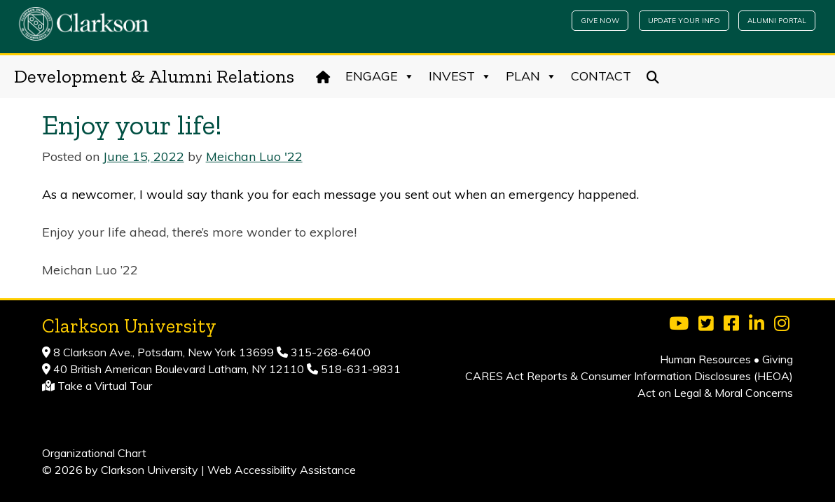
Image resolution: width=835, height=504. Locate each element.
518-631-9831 (359, 369)
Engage (380, 76)
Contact (601, 76)
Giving (778, 359)
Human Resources (705, 359)
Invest (460, 76)
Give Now (600, 21)
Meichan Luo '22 (254, 156)
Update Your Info (684, 21)
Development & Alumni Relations (154, 76)
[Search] (653, 76)
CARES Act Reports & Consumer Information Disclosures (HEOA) (629, 376)
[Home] (323, 76)
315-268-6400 (329, 352)
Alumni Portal (777, 21)
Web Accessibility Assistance (282, 470)
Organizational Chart (94, 453)
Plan (531, 76)
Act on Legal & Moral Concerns (715, 393)
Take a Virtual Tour (105, 386)
